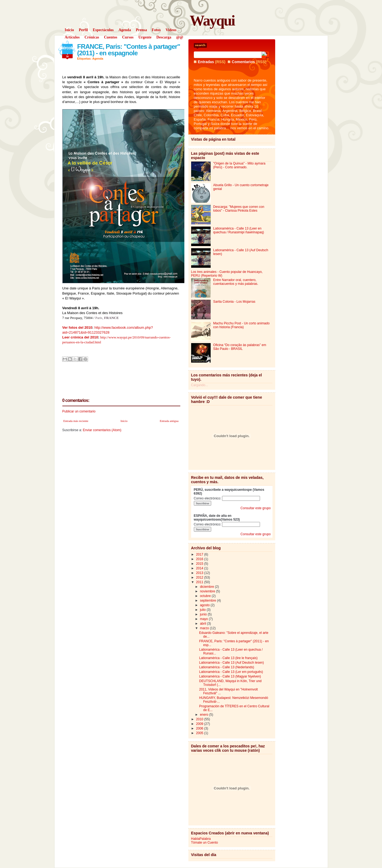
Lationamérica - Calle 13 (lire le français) (228, 658)
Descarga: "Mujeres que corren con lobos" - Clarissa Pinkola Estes (239, 209)
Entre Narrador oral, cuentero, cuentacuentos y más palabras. (236, 282)
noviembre (208, 591)
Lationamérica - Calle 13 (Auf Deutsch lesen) (231, 663)
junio (204, 614)
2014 (200, 568)
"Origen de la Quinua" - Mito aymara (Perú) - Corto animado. (239, 165)
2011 (200, 582)
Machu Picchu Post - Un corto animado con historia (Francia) (241, 325)
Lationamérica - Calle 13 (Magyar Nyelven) (230, 676)
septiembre (208, 601)
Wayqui (212, 20)
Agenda (98, 59)
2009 (200, 724)
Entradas (206, 62)
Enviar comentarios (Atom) (102, 430)
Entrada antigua (169, 421)
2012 (200, 577)
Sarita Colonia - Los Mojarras (234, 302)
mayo (204, 619)
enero (204, 715)
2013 (200, 573)
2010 (200, 719)
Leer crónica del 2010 (80, 337)
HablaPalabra (201, 839)
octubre (206, 596)
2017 (200, 554)
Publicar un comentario (79, 411)
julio (203, 610)
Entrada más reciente (76, 421)
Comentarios (243, 62)
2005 (200, 733)
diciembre (207, 587)
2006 (200, 728)
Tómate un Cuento (205, 843)
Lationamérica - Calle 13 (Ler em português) (231, 672)
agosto (205, 605)
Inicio (124, 421)
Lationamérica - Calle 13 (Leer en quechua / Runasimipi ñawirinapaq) (238, 230)
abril (203, 624)
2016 (200, 559)
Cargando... (200, 385)
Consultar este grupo (256, 508)
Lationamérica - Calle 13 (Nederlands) (227, 667)
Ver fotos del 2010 (77, 327)
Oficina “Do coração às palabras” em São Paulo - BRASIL (240, 347)
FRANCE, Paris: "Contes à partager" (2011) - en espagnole (129, 50)
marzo (205, 628)
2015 (200, 564)
